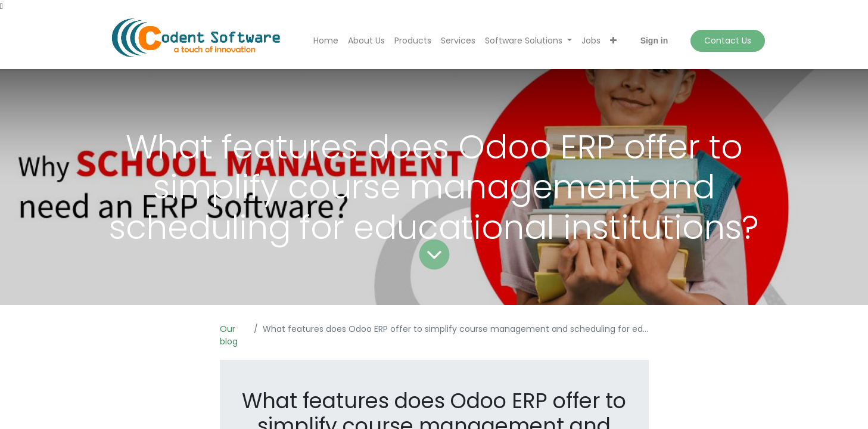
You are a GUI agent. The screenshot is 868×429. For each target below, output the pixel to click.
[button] (613, 41)
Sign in (654, 41)
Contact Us (728, 41)
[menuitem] (326, 41)
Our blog (229, 335)
